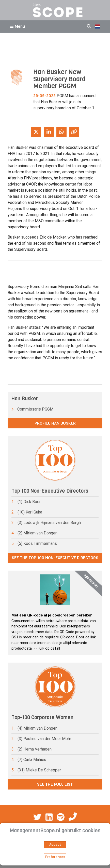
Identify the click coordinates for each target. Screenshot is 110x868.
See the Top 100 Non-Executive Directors (55, 558)
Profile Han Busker (55, 423)
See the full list (55, 784)
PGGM (48, 409)
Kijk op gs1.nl (49, 648)
